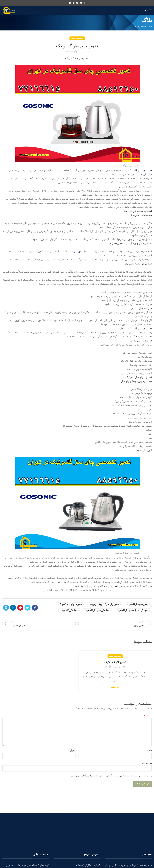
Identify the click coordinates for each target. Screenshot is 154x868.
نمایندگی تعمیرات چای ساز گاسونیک (132, 611)
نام (149, 751)
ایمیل (72, 751)
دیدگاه (148, 717)
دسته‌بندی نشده (140, 27)
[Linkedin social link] (74, 3)
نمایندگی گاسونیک (69, 611)
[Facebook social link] (85, 3)
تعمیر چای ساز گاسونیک (137, 605)
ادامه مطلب (115, 688)
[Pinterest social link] (77, 3)
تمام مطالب (77, 624)
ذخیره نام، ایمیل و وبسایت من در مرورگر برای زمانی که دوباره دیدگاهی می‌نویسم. (110, 777)
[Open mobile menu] (148, 10)
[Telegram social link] (70, 3)
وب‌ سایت (147, 764)
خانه (150, 27)
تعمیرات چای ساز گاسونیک (70, 605)
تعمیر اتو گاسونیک (115, 663)
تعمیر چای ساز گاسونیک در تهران (104, 605)
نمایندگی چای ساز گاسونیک (97, 611)
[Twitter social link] (81, 3)
